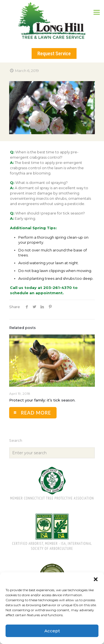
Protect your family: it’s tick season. (42, 400)
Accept (52, 631)
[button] (96, 579)
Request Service (54, 53)
